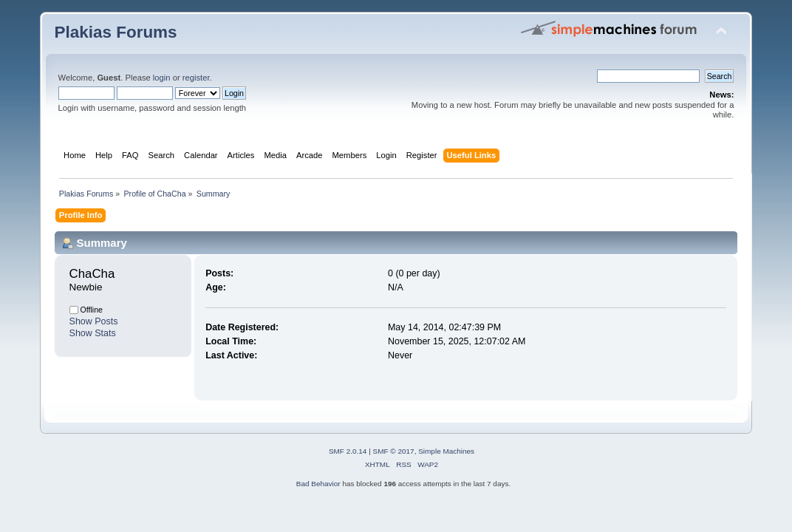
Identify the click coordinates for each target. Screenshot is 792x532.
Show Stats (93, 333)
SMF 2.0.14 (348, 451)
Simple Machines (446, 451)
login (162, 78)
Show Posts (94, 321)
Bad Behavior (318, 484)
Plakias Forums (116, 32)
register (196, 78)
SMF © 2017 (394, 451)
